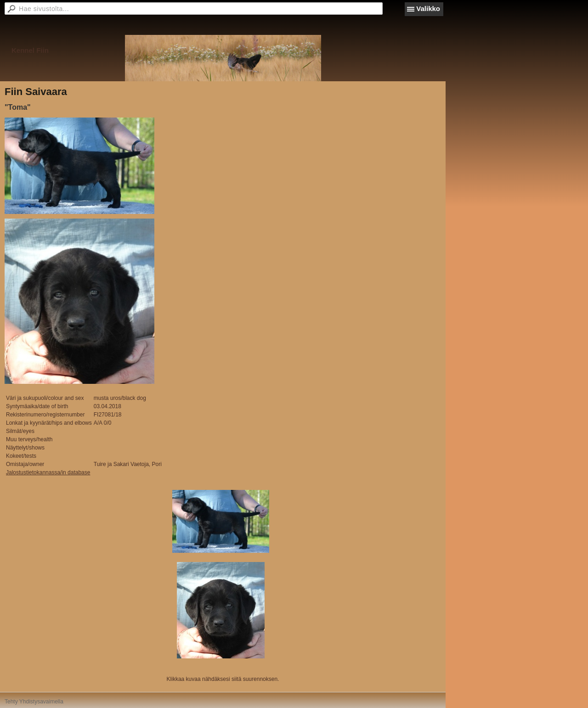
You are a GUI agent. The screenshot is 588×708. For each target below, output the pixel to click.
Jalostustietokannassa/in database (48, 472)
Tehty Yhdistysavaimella (34, 702)
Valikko (428, 8)
